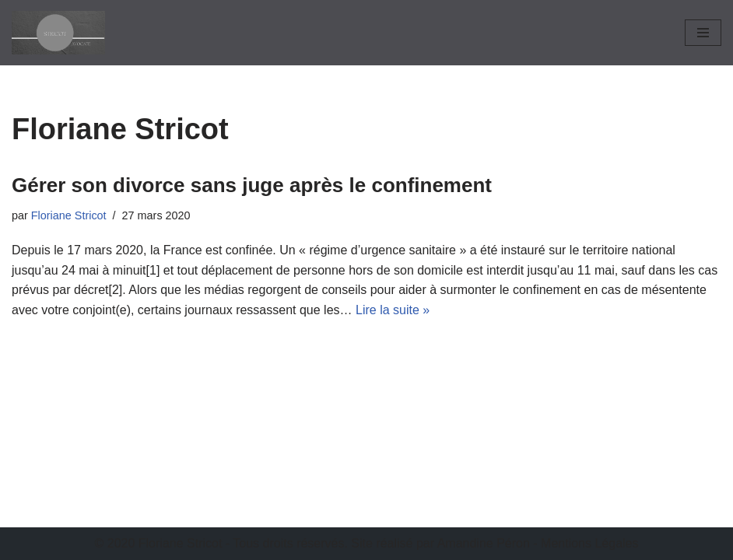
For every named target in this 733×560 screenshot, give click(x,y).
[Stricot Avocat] (58, 33)
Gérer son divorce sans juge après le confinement (252, 185)
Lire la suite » (393, 310)
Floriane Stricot (69, 215)
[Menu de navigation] (703, 33)
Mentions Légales (589, 543)
